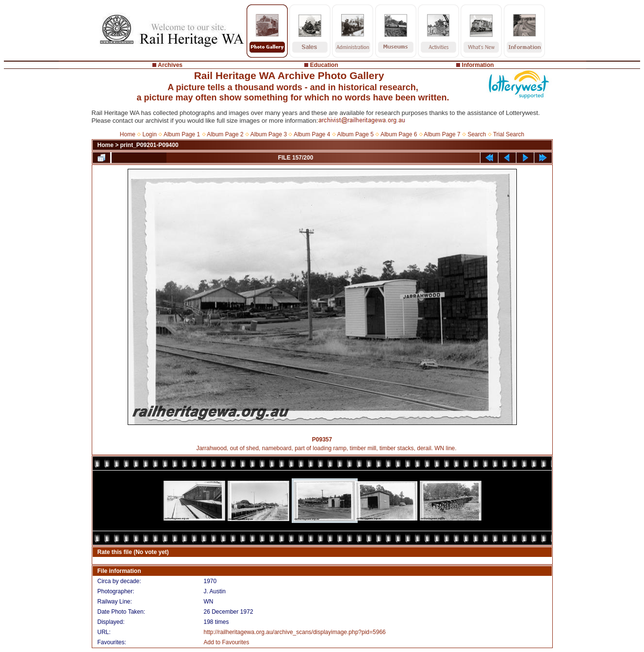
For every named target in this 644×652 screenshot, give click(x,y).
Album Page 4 (312, 134)
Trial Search (509, 134)
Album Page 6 (399, 134)
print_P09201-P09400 (149, 145)
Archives (170, 65)
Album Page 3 (269, 134)
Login (150, 134)
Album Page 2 (225, 134)
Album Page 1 (182, 134)
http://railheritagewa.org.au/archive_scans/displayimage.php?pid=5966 (294, 632)
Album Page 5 (355, 134)
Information (478, 65)
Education (324, 65)
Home (128, 134)
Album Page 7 (442, 134)
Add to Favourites (226, 642)
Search (477, 134)
